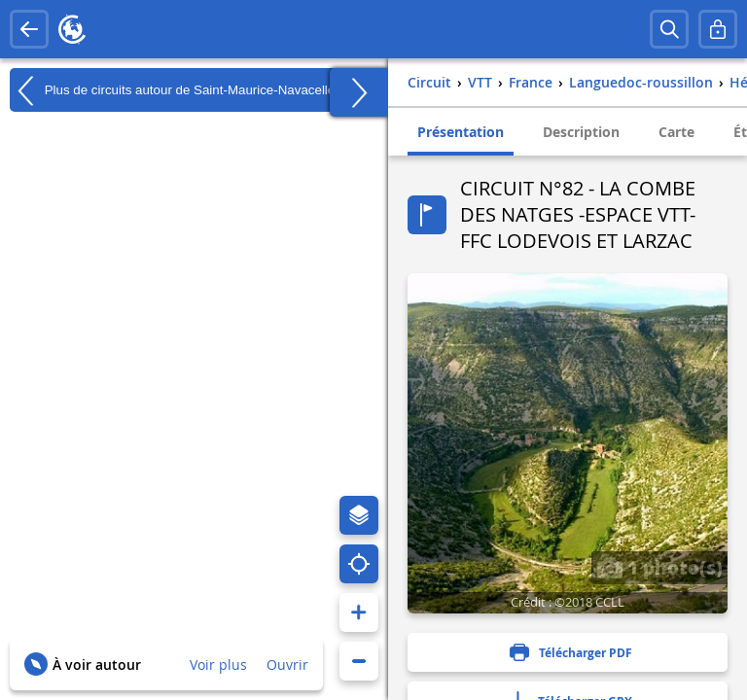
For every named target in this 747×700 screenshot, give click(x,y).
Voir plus (218, 665)
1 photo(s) (659, 567)
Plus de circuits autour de (176, 90)
